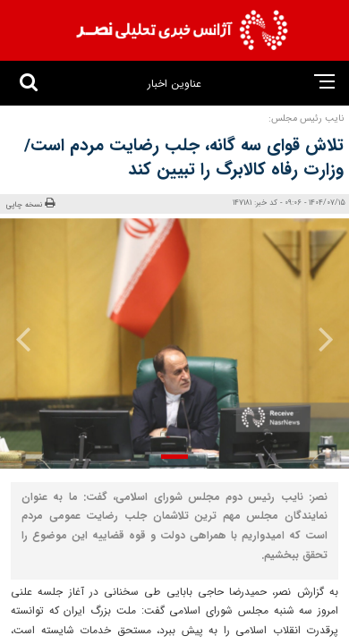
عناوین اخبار (174, 84)
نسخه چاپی (30, 204)
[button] (174, 457)
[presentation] (319, 339)
